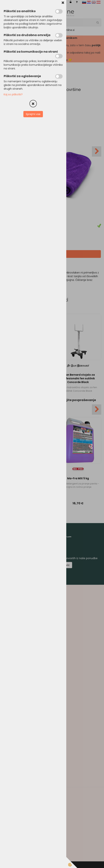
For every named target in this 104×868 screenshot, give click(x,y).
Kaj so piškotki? (13, 94)
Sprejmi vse (33, 114)
